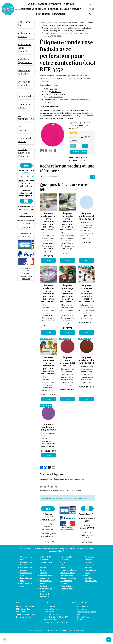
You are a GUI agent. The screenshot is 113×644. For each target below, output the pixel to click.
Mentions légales (34, 641)
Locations (69, 4)
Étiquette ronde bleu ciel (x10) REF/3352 (87, 216)
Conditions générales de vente (55, 641)
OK (93, 177)
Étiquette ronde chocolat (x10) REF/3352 (87, 360)
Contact (53, 9)
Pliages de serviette (68, 578)
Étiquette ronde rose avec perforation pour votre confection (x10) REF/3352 (48, 294)
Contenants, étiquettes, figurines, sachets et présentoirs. (65, 25)
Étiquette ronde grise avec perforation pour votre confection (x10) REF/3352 (67, 222)
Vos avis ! (80, 630)
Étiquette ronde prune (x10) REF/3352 (48, 427)
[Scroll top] (109, 640)
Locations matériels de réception (91, 567)
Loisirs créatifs (65, 560)
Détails (48, 260)
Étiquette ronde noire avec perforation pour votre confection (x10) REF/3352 (87, 294)
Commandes (59, 14)
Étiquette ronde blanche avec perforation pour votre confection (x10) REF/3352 (48, 222)
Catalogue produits (50, 4)
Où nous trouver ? (71, 9)
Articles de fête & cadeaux (44, 562)
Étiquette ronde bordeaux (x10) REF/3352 (67, 362)
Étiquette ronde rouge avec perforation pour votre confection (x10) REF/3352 (67, 294)
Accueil (32, 4)
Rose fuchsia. (56, 92)
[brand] (9, 9)
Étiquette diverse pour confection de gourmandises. (63, 31)
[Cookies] (5, 639)
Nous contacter (50, 617)
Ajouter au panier (79, 152)
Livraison (44, 524)
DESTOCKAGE (43, 14)
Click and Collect (83, 628)
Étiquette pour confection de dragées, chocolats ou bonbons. (67, 28)
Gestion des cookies (78, 641)
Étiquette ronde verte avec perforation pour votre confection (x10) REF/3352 (48, 366)
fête (71, 118)
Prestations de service (34, 9)
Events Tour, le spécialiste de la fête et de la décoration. (71, 23)
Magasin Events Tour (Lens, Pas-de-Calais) (26, 212)
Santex (83, 160)
